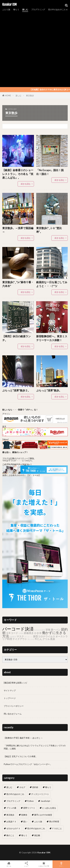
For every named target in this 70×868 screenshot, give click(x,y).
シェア (26, 864)
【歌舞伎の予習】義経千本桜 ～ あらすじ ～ (23, 738)
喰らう (16, 10)
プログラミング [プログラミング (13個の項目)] (13, 801)
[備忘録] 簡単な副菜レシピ (16, 683)
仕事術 (21, 633)
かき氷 (38, 633)
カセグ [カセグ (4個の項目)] (22, 787)
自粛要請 (13, 637)
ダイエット (29, 637)
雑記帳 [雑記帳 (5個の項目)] (37, 835)
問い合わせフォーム (13, 714)
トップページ (10, 698)
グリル (46, 639)
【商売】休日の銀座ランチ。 (17, 338)
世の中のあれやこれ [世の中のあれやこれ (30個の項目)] (15, 794)
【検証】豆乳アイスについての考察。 (21, 756)
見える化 (31, 639)
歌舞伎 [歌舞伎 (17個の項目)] (24, 815)
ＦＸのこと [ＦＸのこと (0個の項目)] (57, 828)
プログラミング (38, 10)
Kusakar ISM (9, 5)
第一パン (56, 630)
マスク (20, 636)
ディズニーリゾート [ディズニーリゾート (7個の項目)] (40, 794)
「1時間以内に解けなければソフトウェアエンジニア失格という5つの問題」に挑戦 (35, 747)
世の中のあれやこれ (57, 10)
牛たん (38, 639)
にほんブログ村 (44, 864)
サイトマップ (10, 690)
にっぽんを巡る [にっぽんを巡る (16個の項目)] (49, 808)
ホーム (9, 864)
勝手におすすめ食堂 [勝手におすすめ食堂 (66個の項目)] (43, 815)
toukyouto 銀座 (40, 630)
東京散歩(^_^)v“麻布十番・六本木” (18, 284)
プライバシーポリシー (14, 706)
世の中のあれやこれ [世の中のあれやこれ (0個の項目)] (36, 828)
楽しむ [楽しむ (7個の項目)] (9, 787)
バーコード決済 (18, 629)
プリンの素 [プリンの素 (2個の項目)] (11, 808)
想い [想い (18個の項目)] (25, 822)
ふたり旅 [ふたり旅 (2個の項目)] (38, 822)
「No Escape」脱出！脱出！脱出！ (50, 172)
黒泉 (53, 639)
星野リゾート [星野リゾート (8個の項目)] (29, 808)
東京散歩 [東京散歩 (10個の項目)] (10, 815)
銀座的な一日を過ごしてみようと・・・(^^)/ (52, 284)
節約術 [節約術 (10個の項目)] (35, 787)
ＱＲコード (12, 633)
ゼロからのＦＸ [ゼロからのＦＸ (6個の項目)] (13, 828)
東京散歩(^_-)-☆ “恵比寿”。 (49, 230)
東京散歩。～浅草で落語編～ (18, 230)
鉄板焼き (29, 633)
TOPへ (61, 864)
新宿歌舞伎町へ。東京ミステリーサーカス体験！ (52, 338)
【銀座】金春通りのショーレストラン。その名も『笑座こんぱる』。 (18, 174)
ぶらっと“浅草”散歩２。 (16, 390)
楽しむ (25, 10)
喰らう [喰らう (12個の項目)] (48, 787)
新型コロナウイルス (44, 636)
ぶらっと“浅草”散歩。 (49, 390)
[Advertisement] (35, 49)
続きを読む (26, 184)
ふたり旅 (6, 10)
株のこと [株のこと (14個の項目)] (10, 835)
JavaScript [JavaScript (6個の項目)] (45, 801)
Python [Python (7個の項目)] (30, 801)
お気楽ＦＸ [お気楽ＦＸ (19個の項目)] (11, 822)
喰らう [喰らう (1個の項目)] (24, 835)
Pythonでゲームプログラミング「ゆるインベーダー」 (28, 764)
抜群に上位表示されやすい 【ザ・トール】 (21, 475)
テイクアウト (20, 639)
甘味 (48, 630)
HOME (8, 96)
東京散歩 (30, 96)
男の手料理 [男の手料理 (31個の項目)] (54, 822)
